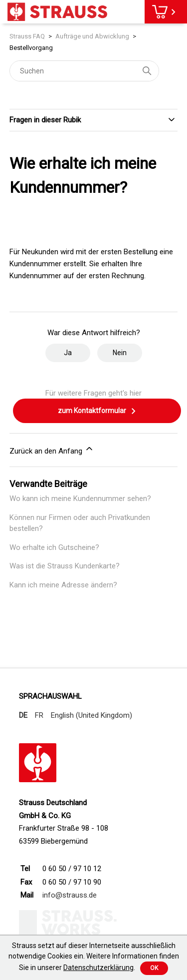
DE (23, 715)
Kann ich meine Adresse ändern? (63, 585)
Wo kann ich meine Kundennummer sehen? (80, 498)
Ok (154, 968)
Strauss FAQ (27, 36)
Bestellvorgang (31, 48)
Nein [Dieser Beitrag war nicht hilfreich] (120, 353)
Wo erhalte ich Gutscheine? (54, 547)
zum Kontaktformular (97, 411)
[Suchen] (84, 71)
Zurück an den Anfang (52, 450)
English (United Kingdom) (92, 715)
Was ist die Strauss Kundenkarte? (65, 566)
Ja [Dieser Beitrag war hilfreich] (68, 353)
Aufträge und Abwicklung (92, 36)
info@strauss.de (70, 895)
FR (39, 715)
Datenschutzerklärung (98, 968)
